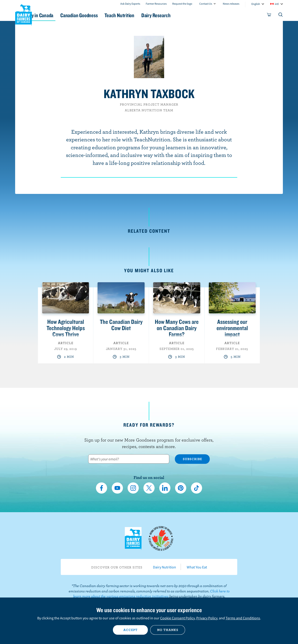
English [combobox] (256, 4)
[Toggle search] (281, 16)
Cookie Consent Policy (177, 618)
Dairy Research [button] (193, 15)
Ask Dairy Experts (130, 4)
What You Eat (197, 567)
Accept (130, 630)
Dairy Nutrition (164, 567)
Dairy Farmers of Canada (24, 14)
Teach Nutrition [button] (151, 15)
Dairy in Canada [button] (59, 15)
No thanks (168, 630)
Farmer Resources (156, 4)
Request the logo (182, 4)
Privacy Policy (207, 618)
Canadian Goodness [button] (105, 15)
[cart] (269, 16)
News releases (231, 4)
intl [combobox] (277, 4)
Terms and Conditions (243, 618)
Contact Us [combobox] (206, 4)
